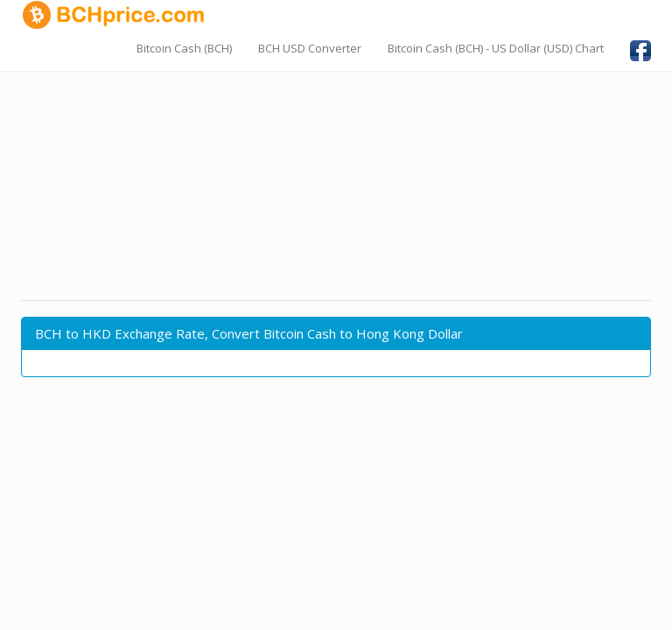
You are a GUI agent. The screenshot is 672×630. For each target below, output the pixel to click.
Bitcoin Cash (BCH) (184, 48)
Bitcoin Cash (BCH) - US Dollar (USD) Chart (496, 48)
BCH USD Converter (310, 48)
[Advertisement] (336, 171)
